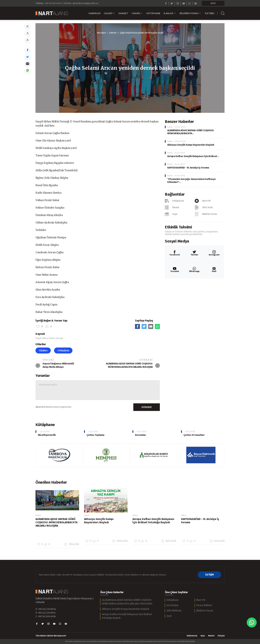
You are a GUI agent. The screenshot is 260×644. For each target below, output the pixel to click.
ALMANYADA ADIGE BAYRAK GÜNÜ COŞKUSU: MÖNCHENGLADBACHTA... (191, 132)
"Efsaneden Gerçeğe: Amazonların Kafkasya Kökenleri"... (191, 181)
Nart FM (201, 600)
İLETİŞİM (209, 575)
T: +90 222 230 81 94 (46, 609)
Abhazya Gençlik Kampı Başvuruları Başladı (191, 145)
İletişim (221, 636)
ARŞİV (213, 3)
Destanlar (140, 435)
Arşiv (169, 616)
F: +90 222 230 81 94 (46, 613)
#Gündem (63, 350)
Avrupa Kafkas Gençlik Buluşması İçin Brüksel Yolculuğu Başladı (127, 616)
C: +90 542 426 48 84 (46, 616)
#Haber (43, 350)
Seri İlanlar (173, 605)
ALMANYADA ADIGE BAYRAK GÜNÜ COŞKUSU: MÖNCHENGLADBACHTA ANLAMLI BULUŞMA (127, 602)
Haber (38, 515)
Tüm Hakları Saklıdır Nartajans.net (51, 636)
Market (211, 636)
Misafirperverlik (47, 435)
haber (170, 127)
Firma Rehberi (204, 605)
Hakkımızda (192, 636)
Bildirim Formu (205, 611)
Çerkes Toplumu (95, 435)
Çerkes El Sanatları (194, 435)
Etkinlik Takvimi (178, 227)
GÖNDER (146, 407)
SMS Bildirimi (174, 611)
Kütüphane (173, 600)
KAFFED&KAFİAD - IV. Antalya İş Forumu (188, 168)
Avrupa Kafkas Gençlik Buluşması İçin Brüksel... (193, 156)
